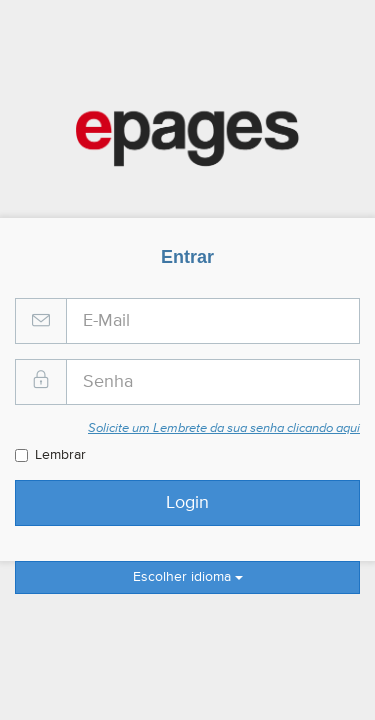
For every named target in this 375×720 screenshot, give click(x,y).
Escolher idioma (188, 577)
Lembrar (50, 455)
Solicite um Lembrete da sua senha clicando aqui (224, 428)
